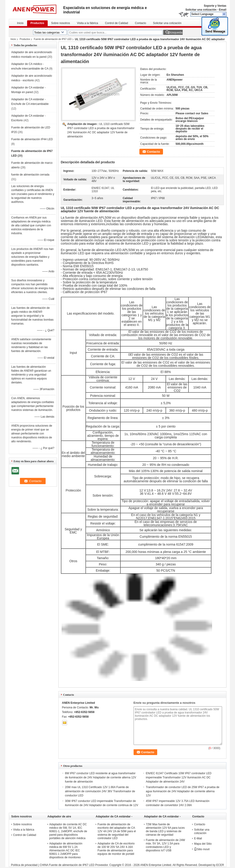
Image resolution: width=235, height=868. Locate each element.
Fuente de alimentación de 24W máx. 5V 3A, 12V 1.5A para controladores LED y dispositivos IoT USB (165, 845)
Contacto (141, 23)
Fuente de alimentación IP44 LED (32, 139)
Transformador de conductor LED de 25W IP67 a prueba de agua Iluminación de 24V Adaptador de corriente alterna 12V (183, 791)
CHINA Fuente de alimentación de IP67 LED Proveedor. (74, 865)
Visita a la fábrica (87, 23)
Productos (37, 23)
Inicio (20, 23)
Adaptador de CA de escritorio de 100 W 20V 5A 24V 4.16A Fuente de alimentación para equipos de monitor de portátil (116, 849)
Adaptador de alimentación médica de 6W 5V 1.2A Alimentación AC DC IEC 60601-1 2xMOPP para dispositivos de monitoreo (66, 850)
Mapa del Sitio (203, 844)
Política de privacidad (24, 865)
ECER (220, 865)
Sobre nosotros (61, 23)
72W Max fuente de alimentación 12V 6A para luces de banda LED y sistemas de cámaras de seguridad (165, 830)
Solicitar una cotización (201, 10)
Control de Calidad (116, 23)
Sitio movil (202, 849)
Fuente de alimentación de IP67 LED (53, 39)
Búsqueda (175, 32)
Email (222, 10)
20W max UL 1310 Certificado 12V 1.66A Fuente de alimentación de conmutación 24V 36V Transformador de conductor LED (100, 791)
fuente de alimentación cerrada (30, 175)
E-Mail (198, 838)
